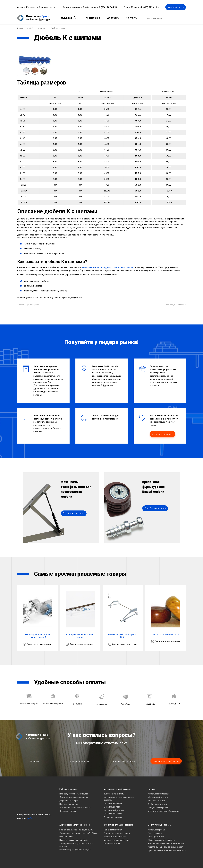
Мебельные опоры (68, 789)
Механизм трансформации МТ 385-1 (123, 636)
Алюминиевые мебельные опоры (75, 808)
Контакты (132, 18)
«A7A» (29, 818)
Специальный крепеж (158, 808)
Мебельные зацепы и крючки (162, 840)
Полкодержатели (156, 837)
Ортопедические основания (117, 833)
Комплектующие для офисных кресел (165, 847)
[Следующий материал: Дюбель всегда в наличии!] (175, 305)
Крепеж (152, 789)
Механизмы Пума (112, 807)
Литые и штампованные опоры (74, 797)
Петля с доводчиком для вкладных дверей (37, 636)
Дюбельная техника (157, 804)
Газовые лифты (155, 833)
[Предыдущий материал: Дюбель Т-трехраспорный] (28, 305)
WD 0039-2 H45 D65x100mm (166, 634)
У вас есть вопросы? (163, 434)
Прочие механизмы (113, 817)
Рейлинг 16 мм (66, 837)
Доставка (113, 18)
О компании (93, 18)
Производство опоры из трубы (74, 794)
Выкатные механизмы (114, 794)
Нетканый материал (113, 830)
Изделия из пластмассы (115, 837)
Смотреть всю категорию (39, 644)
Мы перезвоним (176, 7)
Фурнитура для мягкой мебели (119, 825)
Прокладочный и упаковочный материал (167, 850)
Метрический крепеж (158, 797)
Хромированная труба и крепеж (75, 825)
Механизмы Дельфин (114, 810)
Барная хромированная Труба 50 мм (76, 830)
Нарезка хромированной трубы (74, 840)
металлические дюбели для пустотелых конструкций (108, 267)
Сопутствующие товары (160, 825)
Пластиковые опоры (69, 804)
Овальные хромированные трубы (75, 850)
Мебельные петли (112, 844)
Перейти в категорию (74, 513)
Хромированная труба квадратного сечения (76, 845)
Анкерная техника (156, 801)
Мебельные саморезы (158, 794)
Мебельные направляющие (117, 840)
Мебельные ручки (156, 830)
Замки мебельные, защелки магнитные (166, 844)
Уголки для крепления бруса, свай (164, 811)
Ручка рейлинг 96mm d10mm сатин (80, 636)
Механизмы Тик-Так (113, 803)
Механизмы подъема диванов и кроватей (119, 799)
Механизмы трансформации (117, 789)
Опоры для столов (68, 811)
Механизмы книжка (113, 814)
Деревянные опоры (69, 801)
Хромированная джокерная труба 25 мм (78, 833)
